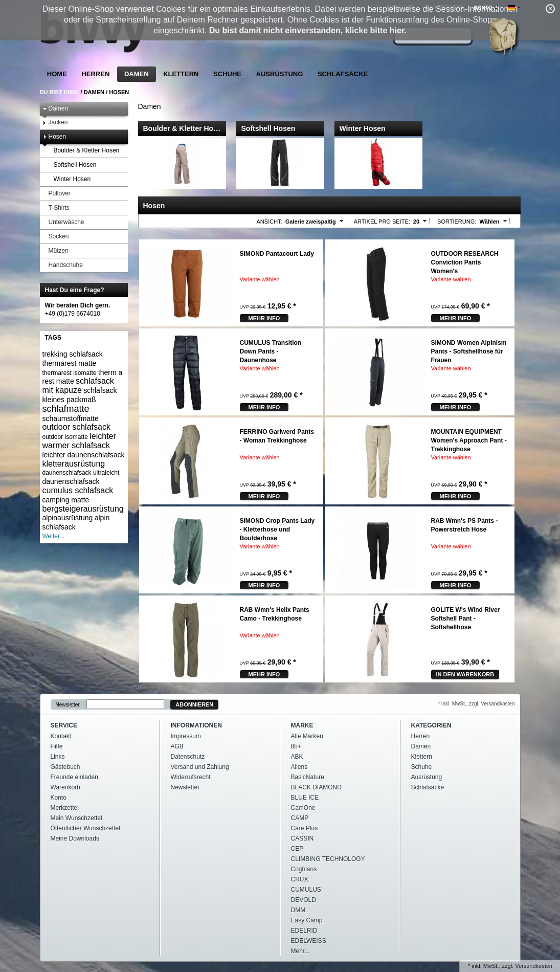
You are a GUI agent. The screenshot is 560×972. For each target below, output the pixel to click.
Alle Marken (307, 736)
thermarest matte (70, 363)
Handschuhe (63, 265)
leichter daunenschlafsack (84, 455)
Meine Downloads (75, 838)
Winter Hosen (69, 179)
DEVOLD (304, 900)
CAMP (300, 818)
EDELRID (304, 931)
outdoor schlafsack (76, 427)
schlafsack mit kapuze (78, 385)
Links (58, 757)
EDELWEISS (309, 941)
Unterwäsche (63, 222)
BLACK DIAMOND (316, 787)
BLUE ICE (305, 798)
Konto (59, 798)
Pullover (57, 194)
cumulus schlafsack (78, 490)
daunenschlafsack (71, 481)
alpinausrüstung (68, 518)
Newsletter (68, 705)
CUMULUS (306, 890)
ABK (297, 757)
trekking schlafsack (73, 354)
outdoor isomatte (65, 437)
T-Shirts (56, 208)
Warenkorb (65, 787)
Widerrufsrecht (191, 777)
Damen (137, 74)
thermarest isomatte (70, 373)
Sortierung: (457, 222)
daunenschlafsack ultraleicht (81, 473)
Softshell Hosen (72, 165)
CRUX (300, 879)
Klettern (181, 74)
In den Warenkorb (465, 674)
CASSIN (303, 838)
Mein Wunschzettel (76, 818)
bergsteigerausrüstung (83, 509)
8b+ (296, 746)
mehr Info (264, 318)
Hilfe (57, 746)
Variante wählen (260, 279)
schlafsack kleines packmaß (80, 395)
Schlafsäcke (343, 74)
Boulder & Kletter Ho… (182, 128)
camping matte (66, 500)
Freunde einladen (74, 777)
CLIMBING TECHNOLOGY (328, 859)
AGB (177, 746)
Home (57, 74)
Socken (56, 237)
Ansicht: (270, 222)
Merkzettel (65, 808)
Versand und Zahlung (200, 767)
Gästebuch (65, 767)
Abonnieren (194, 704)
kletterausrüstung (74, 464)
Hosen (119, 92)
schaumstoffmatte (71, 418)
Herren (95, 74)
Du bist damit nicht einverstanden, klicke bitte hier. (308, 30)
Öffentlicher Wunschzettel (85, 828)
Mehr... (300, 951)
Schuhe (227, 74)
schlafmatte (66, 409)
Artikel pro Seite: (382, 222)
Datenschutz (188, 757)
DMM (298, 910)
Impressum (186, 736)
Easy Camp (307, 920)
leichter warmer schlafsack (79, 441)
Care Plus (305, 828)
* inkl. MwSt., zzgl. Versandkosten (476, 704)
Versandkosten (534, 966)
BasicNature (308, 777)
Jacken (55, 123)
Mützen (55, 251)
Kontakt (61, 736)
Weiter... (54, 536)
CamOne (303, 808)
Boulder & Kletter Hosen (84, 151)
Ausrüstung (280, 74)
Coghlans (304, 869)
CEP (297, 849)
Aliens (299, 767)
